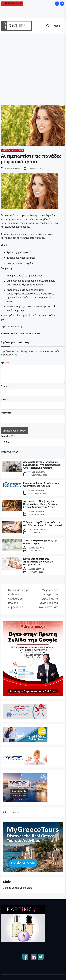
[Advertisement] (32, 67)
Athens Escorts (11, 812)
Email (4, 399)
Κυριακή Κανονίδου (36, 472)
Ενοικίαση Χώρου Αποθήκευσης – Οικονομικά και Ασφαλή (43, 484)
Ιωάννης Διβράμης (13, 168)
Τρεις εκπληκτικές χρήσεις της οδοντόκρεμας (40, 542)
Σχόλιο (5, 363)
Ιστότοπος (6, 413)
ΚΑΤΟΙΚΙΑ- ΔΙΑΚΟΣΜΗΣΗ (12, 150)
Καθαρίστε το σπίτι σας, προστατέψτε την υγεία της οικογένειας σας (38, 562)
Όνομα (5, 386)
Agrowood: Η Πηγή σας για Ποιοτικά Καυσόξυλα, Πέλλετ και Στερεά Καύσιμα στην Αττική (41, 504)
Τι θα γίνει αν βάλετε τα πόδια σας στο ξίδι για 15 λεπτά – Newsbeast (43, 524)
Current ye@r (8, 436)
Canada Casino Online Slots (18, 888)
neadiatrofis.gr (15, 327)
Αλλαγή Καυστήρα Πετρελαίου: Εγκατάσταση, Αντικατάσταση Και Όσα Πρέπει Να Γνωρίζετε (42, 465)
